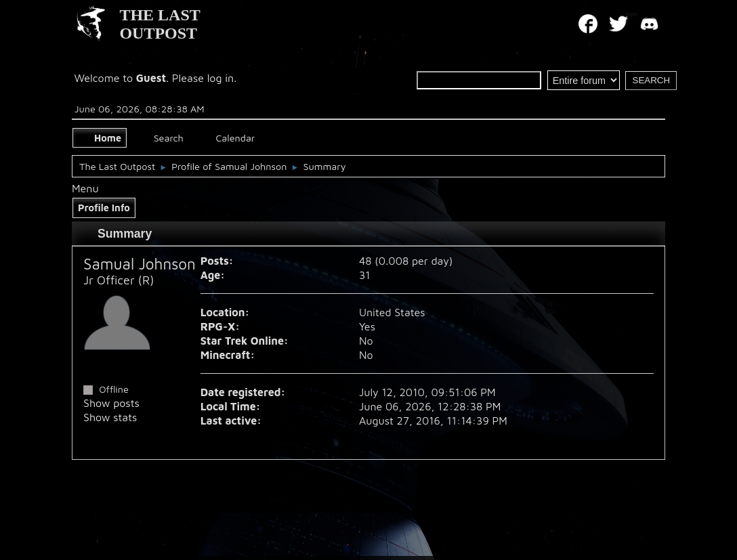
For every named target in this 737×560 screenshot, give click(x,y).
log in (221, 78)
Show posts (111, 403)
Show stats (110, 417)
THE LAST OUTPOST (160, 24)
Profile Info (104, 208)
